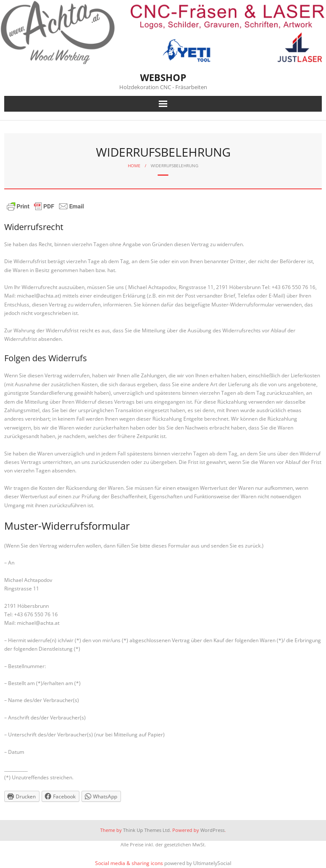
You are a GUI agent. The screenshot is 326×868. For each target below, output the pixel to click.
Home (134, 166)
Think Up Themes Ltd (146, 830)
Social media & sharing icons (130, 863)
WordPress (212, 830)
